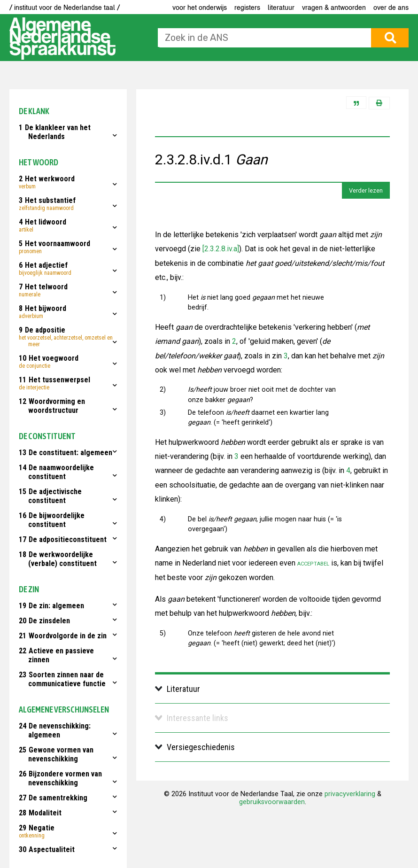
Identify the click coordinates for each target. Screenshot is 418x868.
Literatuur (281, 8)
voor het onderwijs (200, 8)
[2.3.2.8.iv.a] (220, 249)
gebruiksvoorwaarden (272, 802)
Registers (247, 8)
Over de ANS (391, 8)
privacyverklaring (350, 794)
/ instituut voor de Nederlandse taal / (65, 8)
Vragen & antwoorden (334, 8)
